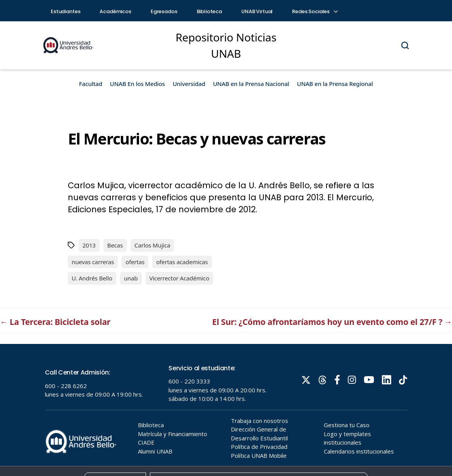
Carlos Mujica (152, 245)
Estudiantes (65, 11)
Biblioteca (210, 11)
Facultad (91, 84)
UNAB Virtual (257, 11)
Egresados (164, 11)
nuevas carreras (93, 262)
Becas (115, 245)
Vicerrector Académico (180, 278)
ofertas (135, 262)
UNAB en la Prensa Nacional (251, 84)
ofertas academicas (182, 262)
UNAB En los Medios (137, 84)
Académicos (115, 11)
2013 (89, 245)
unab (131, 278)
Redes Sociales (315, 11)
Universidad (189, 84)
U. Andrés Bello (92, 278)
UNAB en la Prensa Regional (335, 84)
